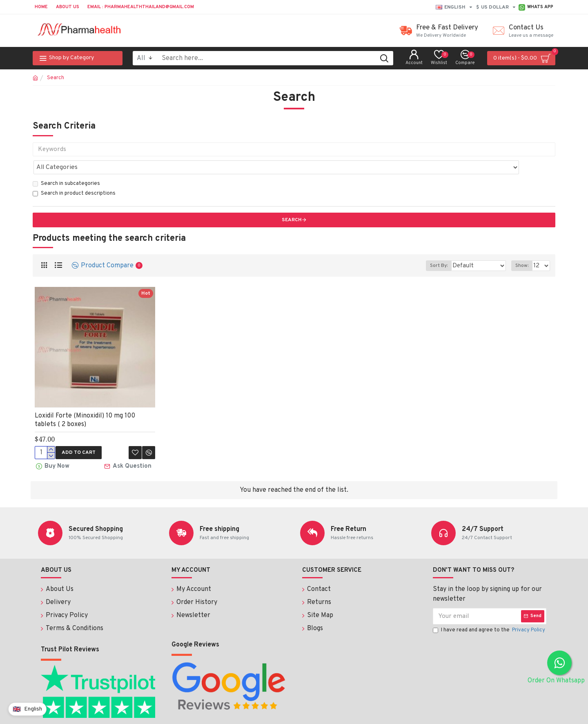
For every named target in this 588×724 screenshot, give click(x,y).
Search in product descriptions (74, 175)
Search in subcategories (66, 166)
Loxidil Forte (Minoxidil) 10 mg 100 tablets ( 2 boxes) (85, 402)
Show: (523, 248)
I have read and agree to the (490, 611)
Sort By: (447, 248)
